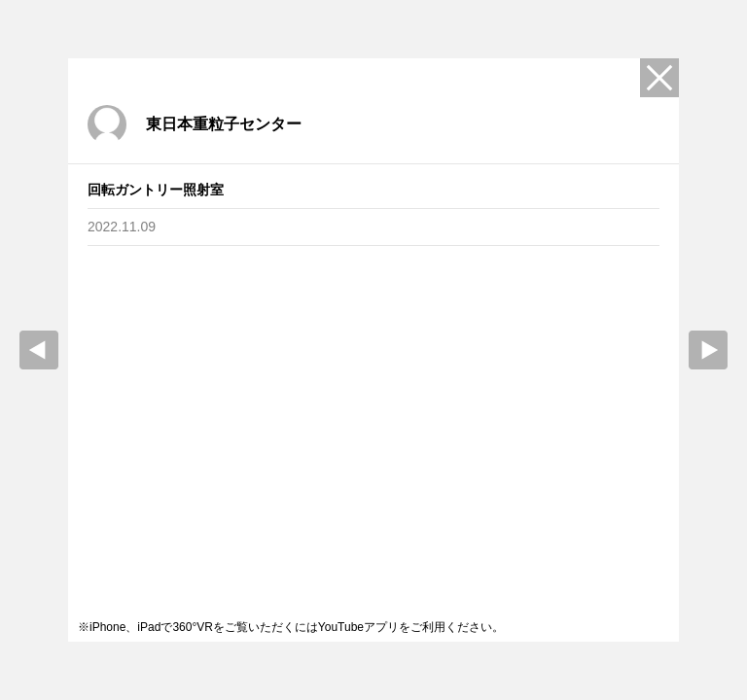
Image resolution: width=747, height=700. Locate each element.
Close (659, 78)
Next (708, 350)
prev (39, 350)
